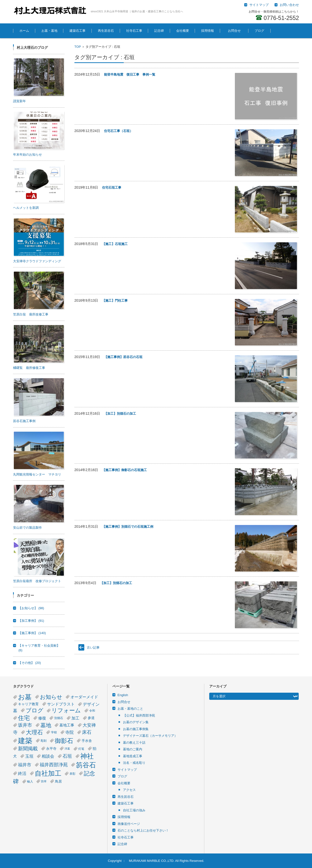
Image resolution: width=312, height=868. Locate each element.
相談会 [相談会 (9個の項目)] (48, 756)
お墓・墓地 (49, 31)
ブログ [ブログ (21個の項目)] (35, 710)
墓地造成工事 (133, 756)
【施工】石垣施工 (115, 244)
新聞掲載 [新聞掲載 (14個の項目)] (28, 749)
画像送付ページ (129, 824)
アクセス (129, 790)
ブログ (259, 31)
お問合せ (236, 31)
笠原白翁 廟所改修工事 (31, 314)
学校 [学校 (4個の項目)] (54, 732)
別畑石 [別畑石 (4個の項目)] (59, 718)
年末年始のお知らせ (27, 155)
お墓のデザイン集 (136, 722)
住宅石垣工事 (112, 188)
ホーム (24, 31)
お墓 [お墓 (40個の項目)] (25, 697)
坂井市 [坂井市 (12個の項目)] (25, 725)
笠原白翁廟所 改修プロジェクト (37, 581)
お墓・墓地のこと (130, 709)
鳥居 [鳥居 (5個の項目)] (58, 781)
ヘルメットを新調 (26, 208)
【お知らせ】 (31, 608)
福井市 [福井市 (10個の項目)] (25, 765)
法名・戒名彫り (134, 763)
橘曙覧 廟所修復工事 (29, 368)
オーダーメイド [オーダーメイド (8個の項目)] (84, 697)
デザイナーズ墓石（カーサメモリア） (150, 736)
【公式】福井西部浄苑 (139, 715)
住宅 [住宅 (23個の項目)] (24, 718)
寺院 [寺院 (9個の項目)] (69, 732)
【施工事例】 (32, 633)
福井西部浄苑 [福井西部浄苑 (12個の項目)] (54, 765)
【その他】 (30, 663)
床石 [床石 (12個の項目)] (87, 732)
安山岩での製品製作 (27, 528)
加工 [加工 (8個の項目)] (75, 718)
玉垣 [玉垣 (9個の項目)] (29, 756)
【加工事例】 (31, 621)
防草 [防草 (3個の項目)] (44, 781)
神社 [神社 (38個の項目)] (87, 756)
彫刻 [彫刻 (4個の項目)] (44, 741)
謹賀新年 (19, 101)
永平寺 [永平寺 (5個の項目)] (51, 749)
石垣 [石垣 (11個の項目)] (67, 756)
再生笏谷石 (106, 31)
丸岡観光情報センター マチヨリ (37, 474)
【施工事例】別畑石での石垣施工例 (128, 527)
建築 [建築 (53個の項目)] (25, 741)
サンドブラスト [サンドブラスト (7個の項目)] (61, 704)
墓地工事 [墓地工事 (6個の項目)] (67, 725)
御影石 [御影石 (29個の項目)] (64, 741)
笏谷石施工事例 (24, 421)
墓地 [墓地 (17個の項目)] (46, 725)
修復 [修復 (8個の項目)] (42, 718)
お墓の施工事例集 (136, 729)
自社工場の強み (134, 810)
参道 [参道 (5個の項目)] (91, 718)
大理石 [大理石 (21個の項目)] (34, 732)
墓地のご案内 (133, 749)
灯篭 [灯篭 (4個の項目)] (81, 749)
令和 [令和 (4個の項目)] (92, 711)
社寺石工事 (134, 31)
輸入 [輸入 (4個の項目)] (30, 782)
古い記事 (93, 647)
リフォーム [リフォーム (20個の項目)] (66, 711)
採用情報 (208, 31)
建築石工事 (78, 31)
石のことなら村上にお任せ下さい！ (143, 830)
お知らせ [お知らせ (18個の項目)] (51, 697)
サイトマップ (127, 770)
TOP (78, 47)
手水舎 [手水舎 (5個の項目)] (87, 741)
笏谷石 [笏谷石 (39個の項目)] (86, 765)
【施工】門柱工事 (115, 301)
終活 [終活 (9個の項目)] (22, 773)
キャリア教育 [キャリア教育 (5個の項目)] (28, 704)
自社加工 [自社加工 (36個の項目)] (48, 773)
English (123, 695)
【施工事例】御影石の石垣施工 (124, 470)
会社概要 (183, 31)
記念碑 (159, 31)
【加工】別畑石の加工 (120, 414)
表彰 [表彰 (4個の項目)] (72, 774)
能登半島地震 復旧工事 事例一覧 (130, 74)
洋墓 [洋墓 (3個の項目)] (67, 749)
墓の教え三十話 (134, 743)
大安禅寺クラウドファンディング (37, 261)
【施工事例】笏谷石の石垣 (123, 357)
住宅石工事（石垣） (118, 131)
